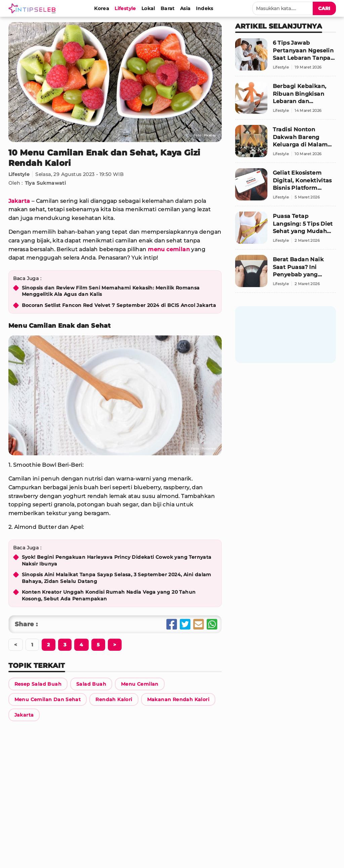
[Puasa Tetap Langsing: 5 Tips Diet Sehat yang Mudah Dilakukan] (286, 231)
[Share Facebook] (172, 624)
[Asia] (185, 8)
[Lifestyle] (125, 8)
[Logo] (33, 8)
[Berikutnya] (48, 645)
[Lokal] (148, 8)
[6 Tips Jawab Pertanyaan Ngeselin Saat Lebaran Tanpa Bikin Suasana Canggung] (286, 57)
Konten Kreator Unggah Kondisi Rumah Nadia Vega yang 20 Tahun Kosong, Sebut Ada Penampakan (109, 595)
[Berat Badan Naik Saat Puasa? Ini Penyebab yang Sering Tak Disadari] (286, 274)
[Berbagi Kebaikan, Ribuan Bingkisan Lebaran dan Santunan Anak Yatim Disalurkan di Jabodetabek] (286, 101)
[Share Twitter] (185, 624)
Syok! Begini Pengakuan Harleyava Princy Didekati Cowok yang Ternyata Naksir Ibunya (117, 560)
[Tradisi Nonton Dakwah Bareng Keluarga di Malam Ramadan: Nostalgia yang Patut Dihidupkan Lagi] (286, 144)
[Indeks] (204, 8)
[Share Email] (199, 624)
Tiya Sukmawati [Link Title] (46, 183)
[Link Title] (38, 684)
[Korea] (102, 8)
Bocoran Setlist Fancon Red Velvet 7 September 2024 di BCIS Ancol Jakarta (119, 305)
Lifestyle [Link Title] (19, 174)
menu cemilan (169, 249)
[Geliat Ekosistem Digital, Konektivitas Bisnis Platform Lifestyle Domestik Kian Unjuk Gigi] (286, 187)
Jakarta (19, 201)
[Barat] (168, 8)
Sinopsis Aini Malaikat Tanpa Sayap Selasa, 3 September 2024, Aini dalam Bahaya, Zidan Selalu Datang (117, 578)
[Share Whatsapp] (212, 624)
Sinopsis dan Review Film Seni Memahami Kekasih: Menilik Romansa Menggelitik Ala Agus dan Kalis (111, 291)
